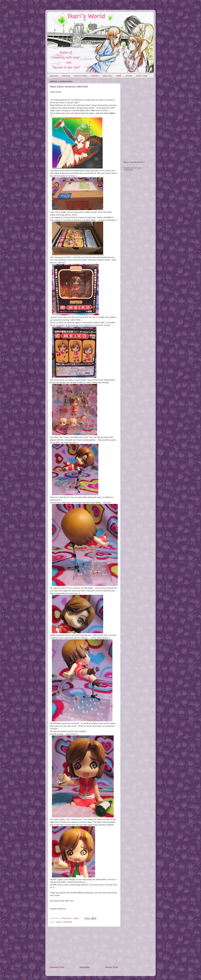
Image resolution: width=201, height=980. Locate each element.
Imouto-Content (81, 76)
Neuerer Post (57, 967)
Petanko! (95, 76)
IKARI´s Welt (142, 76)
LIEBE (119, 76)
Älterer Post (111, 967)
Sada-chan (107, 76)
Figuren (59, 922)
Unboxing (66, 76)
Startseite (54, 76)
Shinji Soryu (67, 918)
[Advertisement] (84, 946)
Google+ (4, 5)
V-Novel (129, 76)
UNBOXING (68, 922)
